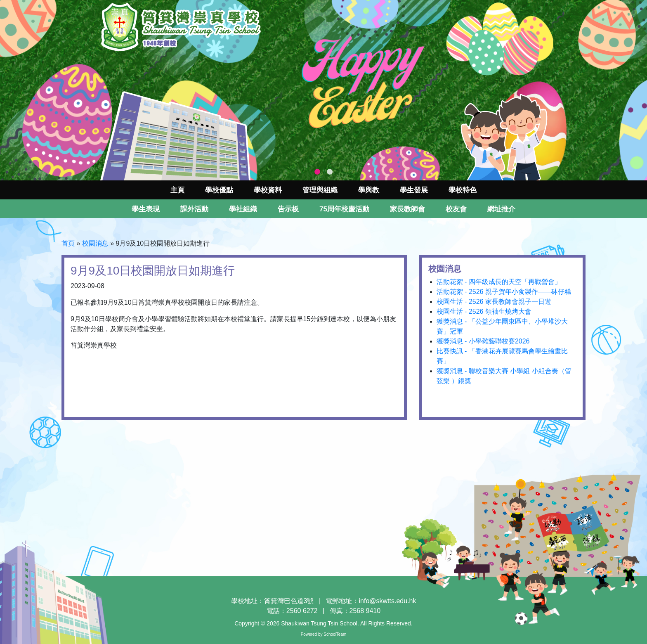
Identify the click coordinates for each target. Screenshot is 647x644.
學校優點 (219, 190)
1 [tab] (317, 172)
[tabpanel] (323, 90)
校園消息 (95, 243)
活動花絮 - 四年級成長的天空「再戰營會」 (499, 282)
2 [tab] (330, 172)
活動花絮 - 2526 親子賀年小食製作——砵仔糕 (504, 292)
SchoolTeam (335, 634)
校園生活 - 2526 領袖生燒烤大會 (484, 311)
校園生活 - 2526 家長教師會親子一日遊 (494, 302)
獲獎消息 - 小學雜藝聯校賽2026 (483, 341)
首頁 (68, 243)
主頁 (177, 190)
